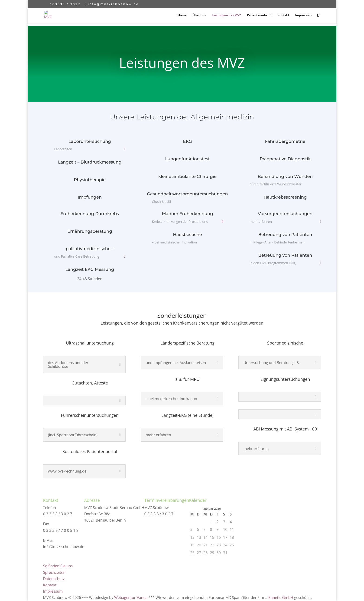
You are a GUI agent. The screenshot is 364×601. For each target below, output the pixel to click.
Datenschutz (54, 579)
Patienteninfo (257, 15)
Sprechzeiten (54, 572)
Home (182, 15)
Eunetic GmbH (281, 598)
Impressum (304, 15)
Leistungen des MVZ (226, 15)
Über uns (199, 15)
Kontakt (283, 15)
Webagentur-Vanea (131, 598)
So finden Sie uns (58, 566)
